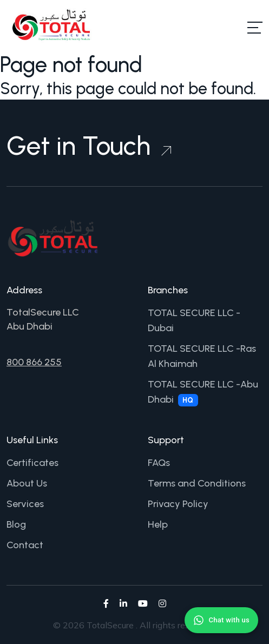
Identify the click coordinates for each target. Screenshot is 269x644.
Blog (16, 524)
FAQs (159, 463)
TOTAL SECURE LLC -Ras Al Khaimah (202, 356)
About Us (27, 483)
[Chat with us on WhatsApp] (221, 620)
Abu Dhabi (29, 326)
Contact (25, 545)
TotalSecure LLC (43, 312)
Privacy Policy (178, 504)
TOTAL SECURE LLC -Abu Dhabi (203, 392)
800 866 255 (34, 362)
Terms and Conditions (197, 483)
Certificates (32, 463)
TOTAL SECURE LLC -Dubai (194, 320)
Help (158, 524)
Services (25, 504)
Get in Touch (89, 146)
